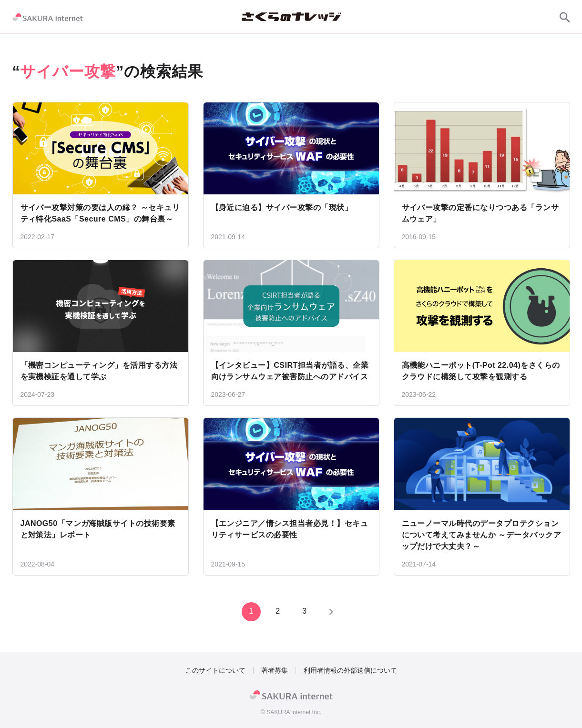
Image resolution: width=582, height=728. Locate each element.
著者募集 (275, 670)
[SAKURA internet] (48, 17)
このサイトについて (215, 670)
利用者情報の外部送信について (350, 670)
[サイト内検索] (565, 17)
